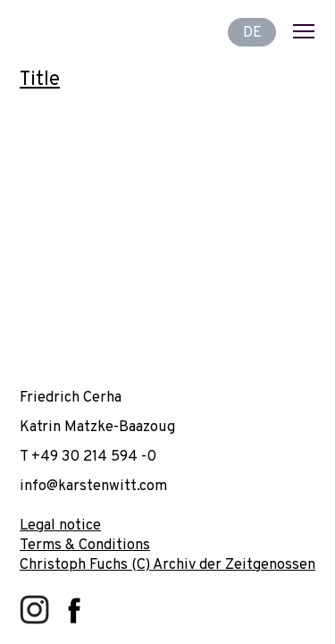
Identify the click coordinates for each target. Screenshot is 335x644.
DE (252, 32)
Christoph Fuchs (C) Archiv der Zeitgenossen (167, 565)
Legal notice (60, 525)
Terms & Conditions (85, 545)
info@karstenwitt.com (93, 486)
